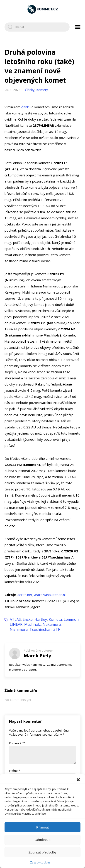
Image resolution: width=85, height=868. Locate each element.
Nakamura (52, 624)
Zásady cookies (40, 862)
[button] (78, 780)
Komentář (17, 743)
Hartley (41, 619)
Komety (42, 90)
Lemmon (71, 619)
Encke (28, 619)
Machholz (33, 624)
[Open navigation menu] (78, 27)
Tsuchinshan (40, 629)
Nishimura (19, 629)
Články (30, 90)
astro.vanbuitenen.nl (50, 595)
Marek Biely (37, 656)
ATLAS (15, 619)
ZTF (57, 629)
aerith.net (25, 595)
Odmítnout (42, 840)
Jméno (15, 771)
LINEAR (16, 624)
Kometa (55, 619)
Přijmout (42, 827)
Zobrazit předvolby (42, 852)
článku (26, 107)
